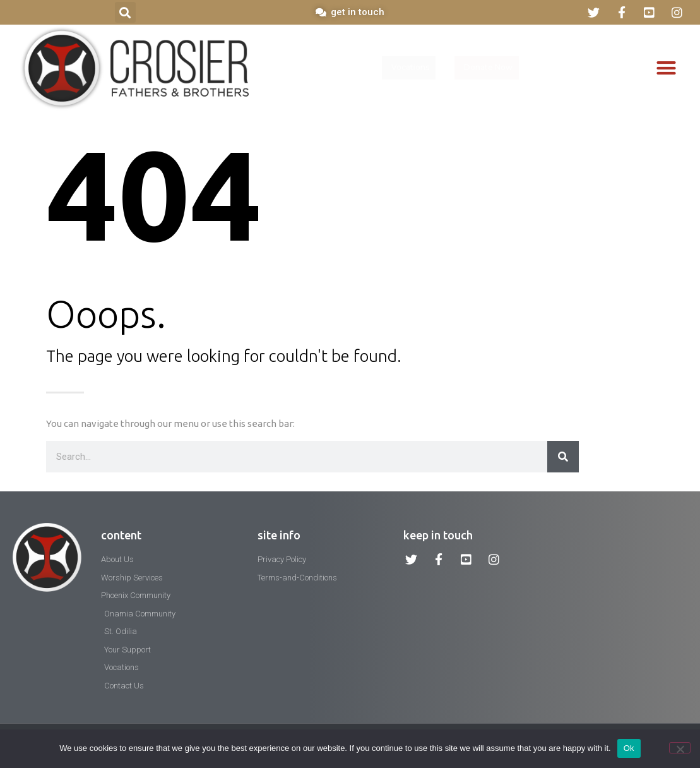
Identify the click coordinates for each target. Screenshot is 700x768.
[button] (125, 12)
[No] (680, 748)
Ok (629, 748)
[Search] (563, 457)
